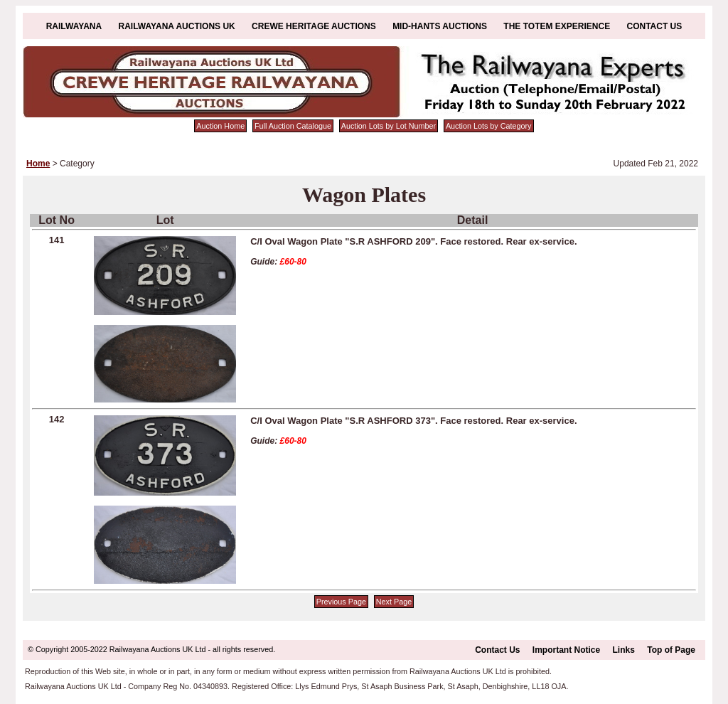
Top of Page (671, 650)
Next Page (394, 602)
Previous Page (341, 602)
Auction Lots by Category (489, 126)
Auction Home (220, 126)
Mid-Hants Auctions (440, 26)
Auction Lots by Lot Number (389, 126)
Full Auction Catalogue (293, 126)
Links (624, 650)
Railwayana (74, 26)
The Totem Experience (557, 26)
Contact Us (655, 26)
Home (38, 164)
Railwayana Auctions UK (177, 26)
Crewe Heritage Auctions (314, 26)
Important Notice (566, 650)
